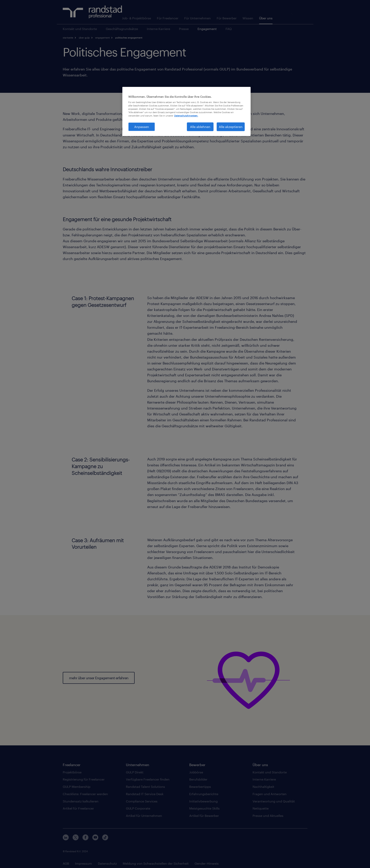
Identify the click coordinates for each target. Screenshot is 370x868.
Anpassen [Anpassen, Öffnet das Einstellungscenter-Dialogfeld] (142, 127)
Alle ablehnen (200, 127)
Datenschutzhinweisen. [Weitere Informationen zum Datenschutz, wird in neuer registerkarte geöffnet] (186, 116)
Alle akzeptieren (231, 127)
